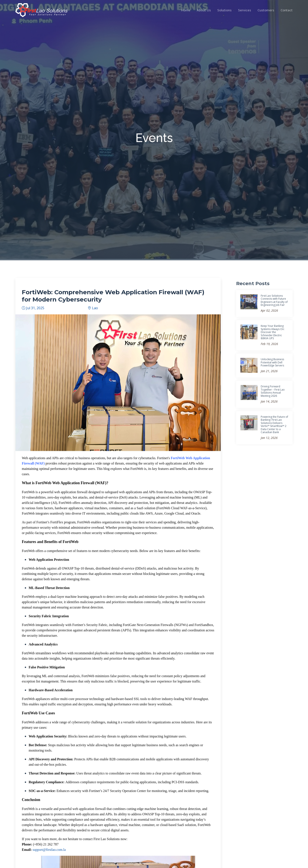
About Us (204, 10)
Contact (287, 10)
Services (245, 10)
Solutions (224, 10)
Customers (266, 10)
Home (186, 10)
